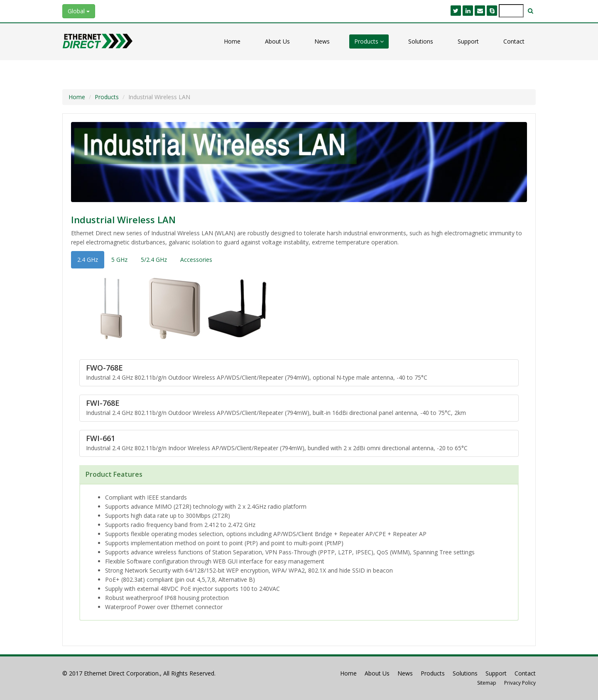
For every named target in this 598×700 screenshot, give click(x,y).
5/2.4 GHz (154, 260)
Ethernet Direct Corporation (121, 673)
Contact (514, 41)
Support (468, 41)
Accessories (196, 260)
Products (369, 41)
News (322, 41)
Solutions (421, 41)
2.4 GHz (88, 260)
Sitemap (487, 683)
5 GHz (119, 260)
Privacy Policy (520, 683)
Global (79, 11)
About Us (277, 41)
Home (232, 41)
